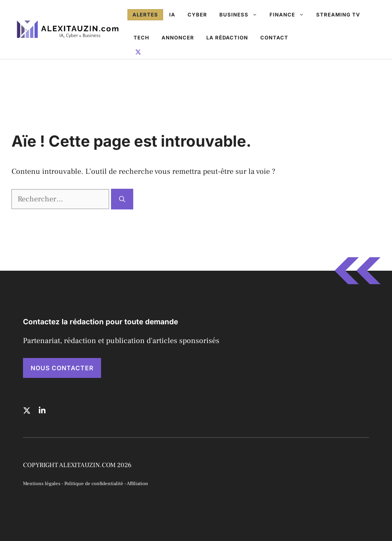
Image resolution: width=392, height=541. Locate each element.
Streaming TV (338, 15)
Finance (290, 15)
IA (172, 15)
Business (241, 15)
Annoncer (178, 38)
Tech (141, 38)
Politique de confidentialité (94, 484)
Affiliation (137, 484)
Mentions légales (42, 484)
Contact (274, 38)
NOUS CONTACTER (62, 368)
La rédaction (227, 38)
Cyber (197, 15)
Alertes (145, 15)
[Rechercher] (122, 199)
